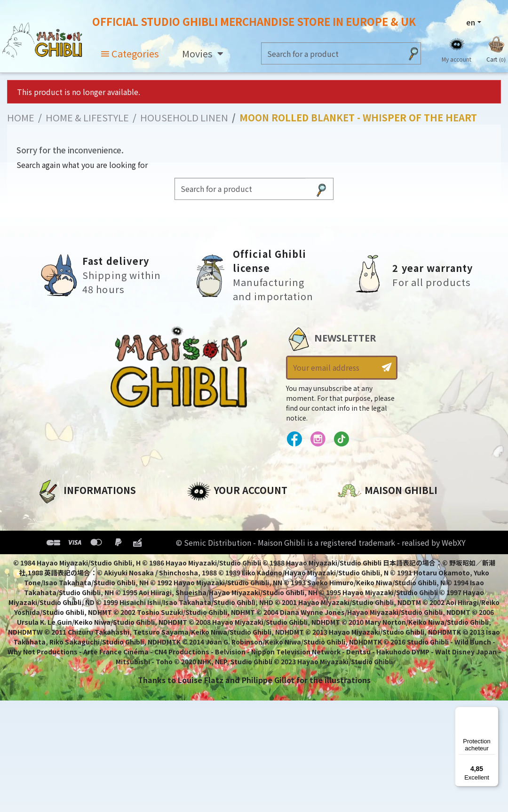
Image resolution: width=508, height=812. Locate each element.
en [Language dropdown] (471, 22)
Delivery (52, 576)
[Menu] (493, 712)
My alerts (205, 592)
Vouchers (205, 560)
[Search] (332, 53)
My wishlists (211, 576)
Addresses (207, 544)
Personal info (213, 512)
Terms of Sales (65, 560)
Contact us (359, 613)
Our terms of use (70, 544)
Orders (200, 528)
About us (54, 512)
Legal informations (75, 528)
